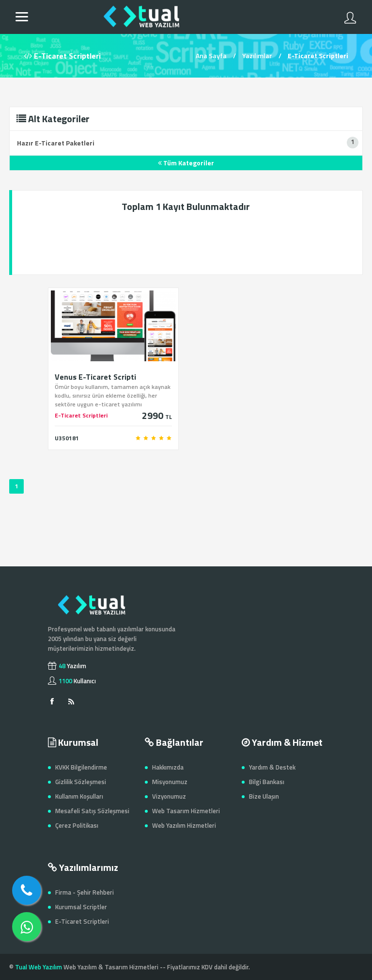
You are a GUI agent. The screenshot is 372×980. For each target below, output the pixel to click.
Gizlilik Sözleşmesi (81, 782)
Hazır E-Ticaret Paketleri (56, 143)
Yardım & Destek (272, 767)
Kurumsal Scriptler (81, 907)
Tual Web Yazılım (39, 967)
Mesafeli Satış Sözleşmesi (92, 811)
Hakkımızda (168, 767)
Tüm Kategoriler (186, 163)
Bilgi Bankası (267, 782)
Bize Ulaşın (264, 796)
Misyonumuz (170, 782)
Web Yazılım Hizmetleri (184, 825)
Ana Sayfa (211, 56)
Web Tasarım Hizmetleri (186, 811)
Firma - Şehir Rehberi (85, 892)
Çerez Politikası (77, 825)
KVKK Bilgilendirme (81, 767)
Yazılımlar (257, 56)
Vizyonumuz (169, 796)
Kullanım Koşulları (79, 796)
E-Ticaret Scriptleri (82, 921)
